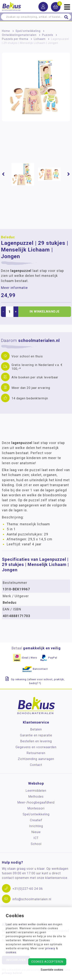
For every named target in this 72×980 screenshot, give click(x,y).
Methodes (36, 797)
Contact (36, 765)
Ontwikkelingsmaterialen (19, 35)
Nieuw (36, 832)
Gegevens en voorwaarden (36, 747)
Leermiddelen (36, 791)
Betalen (36, 729)
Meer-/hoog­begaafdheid (36, 802)
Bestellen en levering (36, 741)
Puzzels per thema (15, 39)
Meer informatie (14, 288)
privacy (50, 948)
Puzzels (48, 35)
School (36, 844)
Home (6, 31)
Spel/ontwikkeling (28, 31)
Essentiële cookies (52, 970)
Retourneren (36, 753)
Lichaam (40, 39)
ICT (36, 838)
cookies (11, 952)
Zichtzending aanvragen (36, 759)
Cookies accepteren (47, 962)
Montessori (36, 808)
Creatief (36, 820)
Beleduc (8, 237)
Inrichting (36, 826)
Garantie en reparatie (36, 735)
